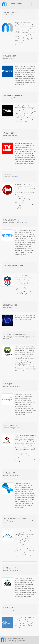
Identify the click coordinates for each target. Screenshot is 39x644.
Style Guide (18, 641)
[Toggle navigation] (34, 4)
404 (24, 641)
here (13, 15)
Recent (10, 641)
